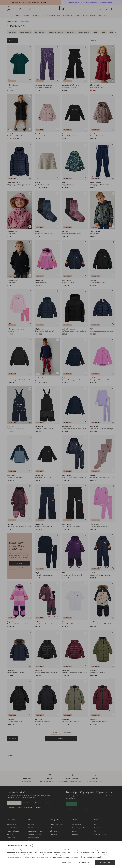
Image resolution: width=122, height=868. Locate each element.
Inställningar (67, 862)
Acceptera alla (105, 862)
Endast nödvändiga (83, 862)
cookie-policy (98, 857)
